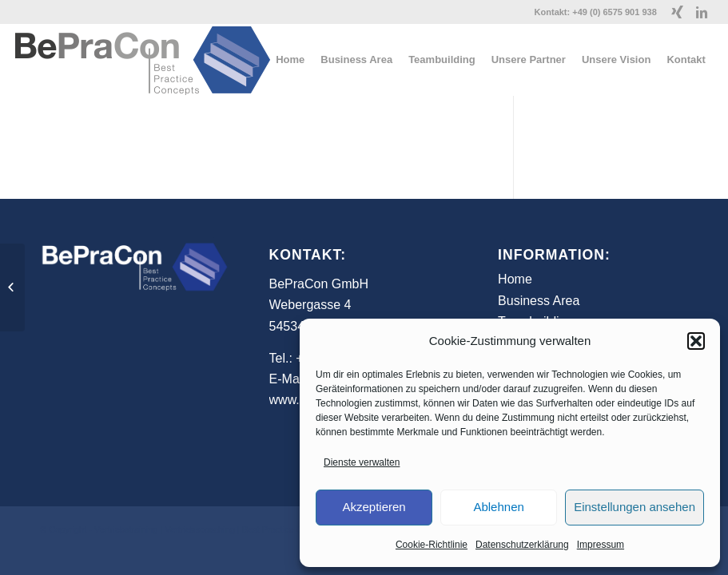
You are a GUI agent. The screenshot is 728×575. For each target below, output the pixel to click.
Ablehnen (498, 507)
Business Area (539, 301)
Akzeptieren (374, 507)
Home (515, 279)
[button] (696, 341)
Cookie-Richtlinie (432, 545)
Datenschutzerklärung (522, 545)
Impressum (601, 545)
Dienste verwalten (362, 462)
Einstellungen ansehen (635, 507)
